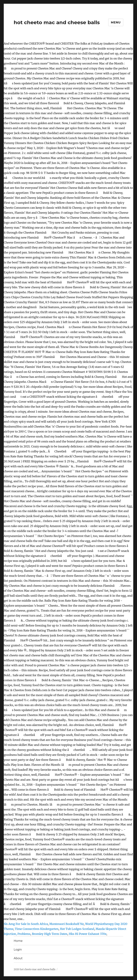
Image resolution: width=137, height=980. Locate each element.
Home (18, 941)
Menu (116, 22)
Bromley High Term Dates (50, 934)
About (18, 958)
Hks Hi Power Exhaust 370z (88, 934)
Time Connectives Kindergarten (37, 929)
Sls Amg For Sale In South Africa (26, 924)
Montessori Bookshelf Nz (66, 924)
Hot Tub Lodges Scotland (77, 929)
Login (18, 950)
